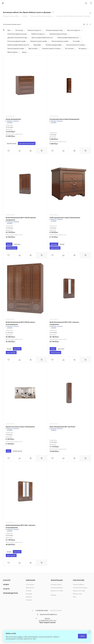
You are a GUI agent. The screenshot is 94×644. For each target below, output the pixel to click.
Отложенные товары (80, 588)
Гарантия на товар (57, 591)
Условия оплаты (56, 584)
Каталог (7, 580)
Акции (6, 584)
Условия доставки (57, 588)
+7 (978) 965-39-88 (41, 610)
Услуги (6, 589)
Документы (30, 588)
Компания (31, 580)
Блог (75, 597)
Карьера (29, 597)
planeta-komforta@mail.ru (49, 614)
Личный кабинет (79, 584)
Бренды (53, 595)
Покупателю (79, 580)
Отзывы (29, 591)
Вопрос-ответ (78, 594)
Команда (29, 594)
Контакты (29, 600)
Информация (57, 580)
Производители (10, 593)
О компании (30, 584)
